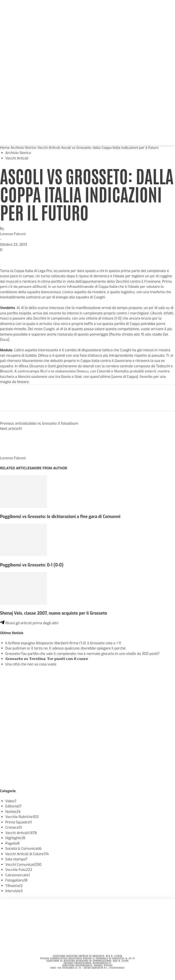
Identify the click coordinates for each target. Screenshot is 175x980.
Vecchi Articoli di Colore (27, 854)
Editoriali (14, 806)
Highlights (15, 838)
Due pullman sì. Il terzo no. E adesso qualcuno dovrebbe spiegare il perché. (66, 648)
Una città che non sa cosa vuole (31, 664)
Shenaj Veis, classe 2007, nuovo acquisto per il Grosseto (54, 613)
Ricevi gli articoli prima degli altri (29, 623)
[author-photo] (11, 453)
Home (5, 148)
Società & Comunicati (24, 849)
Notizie (13, 812)
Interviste (14, 891)
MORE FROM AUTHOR (49, 468)
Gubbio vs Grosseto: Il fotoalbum (52, 423)
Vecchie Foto (19, 870)
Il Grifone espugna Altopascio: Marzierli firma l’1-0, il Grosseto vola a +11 (63, 643)
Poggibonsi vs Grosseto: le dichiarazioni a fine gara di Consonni (60, 517)
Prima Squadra (19, 822)
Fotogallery (16, 880)
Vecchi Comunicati (24, 865)
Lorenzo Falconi (13, 234)
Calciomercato (18, 875)
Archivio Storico (23, 148)
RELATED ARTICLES (16, 468)
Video (11, 801)
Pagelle (13, 843)
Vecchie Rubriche (22, 817)
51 (20, 429)
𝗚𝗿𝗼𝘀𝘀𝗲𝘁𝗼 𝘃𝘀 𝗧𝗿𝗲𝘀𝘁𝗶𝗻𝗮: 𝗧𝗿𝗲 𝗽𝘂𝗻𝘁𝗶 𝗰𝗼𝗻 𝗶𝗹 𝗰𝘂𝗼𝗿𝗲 (47, 659)
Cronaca (14, 827)
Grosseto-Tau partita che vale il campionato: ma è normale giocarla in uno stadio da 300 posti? (82, 654)
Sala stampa (16, 859)
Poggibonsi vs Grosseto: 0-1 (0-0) (32, 565)
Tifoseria (14, 886)
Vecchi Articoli (49, 148)
